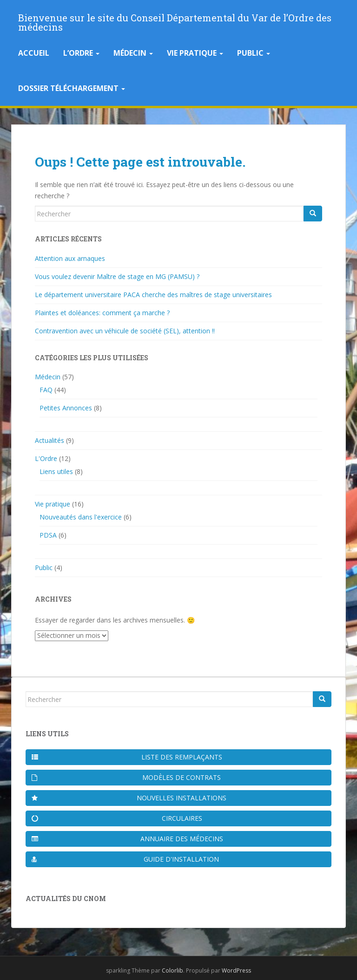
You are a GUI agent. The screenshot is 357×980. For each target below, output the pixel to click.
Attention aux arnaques (70, 258)
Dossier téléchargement (72, 88)
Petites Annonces (66, 408)
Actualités (50, 440)
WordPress (236, 970)
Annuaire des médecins (127, 839)
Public (254, 53)
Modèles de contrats (126, 777)
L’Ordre (81, 53)
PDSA (48, 535)
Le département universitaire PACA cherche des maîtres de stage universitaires (153, 295)
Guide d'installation (125, 859)
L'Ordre (46, 458)
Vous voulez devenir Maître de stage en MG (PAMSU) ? (117, 276)
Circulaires (117, 818)
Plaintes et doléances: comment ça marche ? (102, 313)
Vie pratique (195, 53)
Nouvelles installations (129, 798)
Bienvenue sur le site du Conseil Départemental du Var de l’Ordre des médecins (175, 20)
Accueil (34, 53)
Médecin (133, 53)
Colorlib (172, 970)
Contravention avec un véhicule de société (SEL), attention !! (125, 331)
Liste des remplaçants (127, 757)
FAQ (46, 390)
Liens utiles (56, 471)
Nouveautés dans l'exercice (81, 517)
